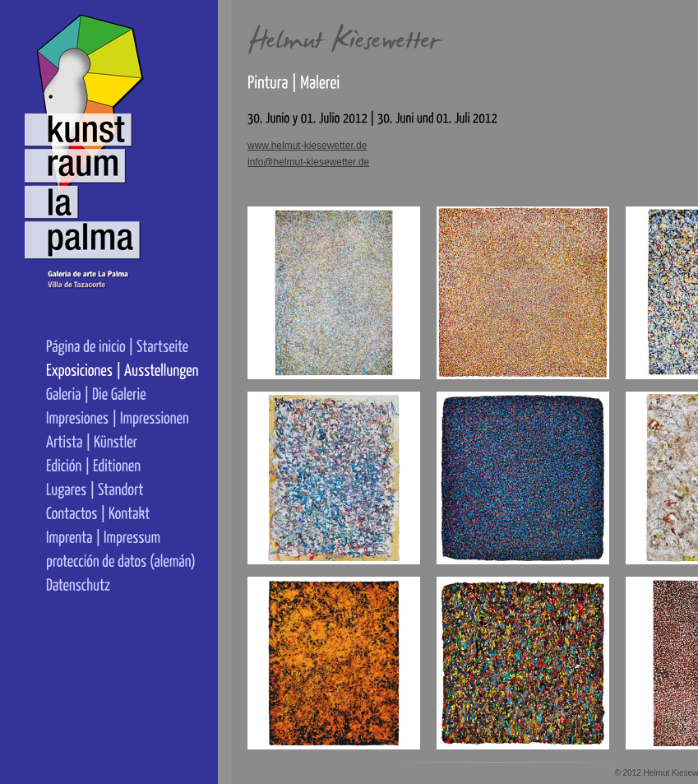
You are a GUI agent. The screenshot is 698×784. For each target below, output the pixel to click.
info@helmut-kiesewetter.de (308, 162)
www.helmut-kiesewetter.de (307, 146)
